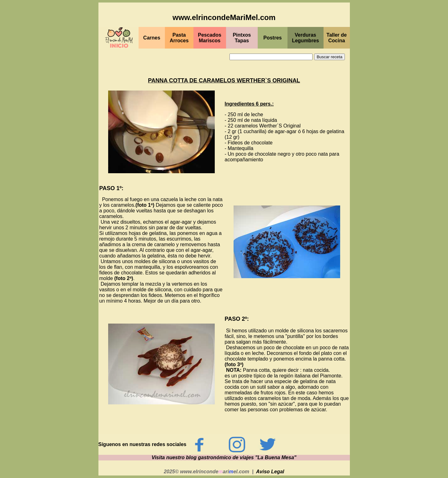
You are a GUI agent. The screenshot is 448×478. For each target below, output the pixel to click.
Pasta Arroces (179, 38)
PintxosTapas (242, 38)
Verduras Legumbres (305, 38)
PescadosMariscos (210, 38)
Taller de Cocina (337, 38)
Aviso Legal (270, 472)
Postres (273, 38)
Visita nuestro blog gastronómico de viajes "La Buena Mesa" (224, 457)
